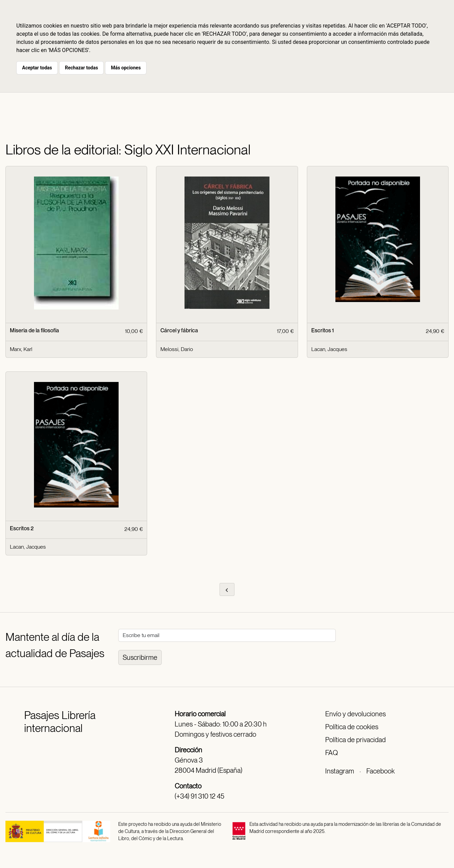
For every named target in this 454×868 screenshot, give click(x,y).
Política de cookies (352, 727)
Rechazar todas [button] (81, 68)
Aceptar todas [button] (37, 68)
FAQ (331, 753)
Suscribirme (140, 657)
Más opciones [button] (126, 68)
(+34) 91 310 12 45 (199, 796)
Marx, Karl (21, 349)
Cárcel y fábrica (179, 330)
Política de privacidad (355, 740)
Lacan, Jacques (329, 349)
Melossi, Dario (177, 349)
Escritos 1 (322, 330)
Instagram (340, 771)
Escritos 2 (22, 528)
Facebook (380, 771)
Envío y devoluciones (355, 714)
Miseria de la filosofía (34, 330)
